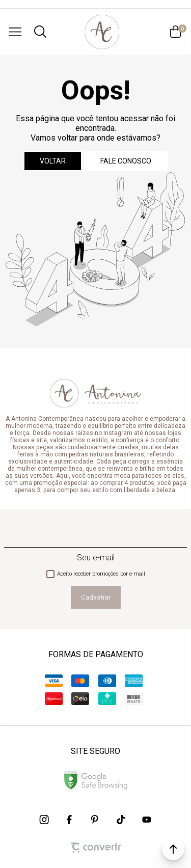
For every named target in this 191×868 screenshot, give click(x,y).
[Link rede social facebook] (70, 820)
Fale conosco (126, 161)
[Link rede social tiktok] (121, 820)
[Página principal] (102, 32)
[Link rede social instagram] (45, 820)
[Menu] (15, 32)
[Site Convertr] (96, 848)
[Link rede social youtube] (147, 820)
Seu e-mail (96, 558)
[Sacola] (176, 32)
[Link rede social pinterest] (96, 820)
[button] (173, 849)
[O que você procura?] (40, 32)
